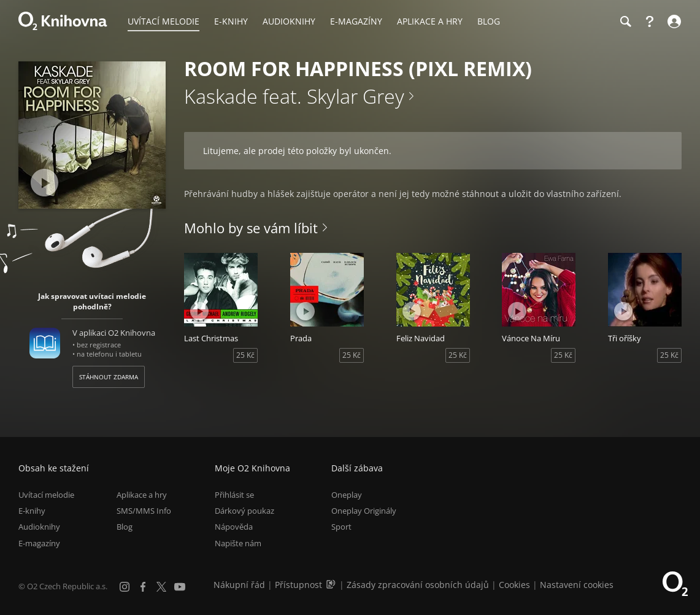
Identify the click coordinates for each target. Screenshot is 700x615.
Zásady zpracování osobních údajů (418, 585)
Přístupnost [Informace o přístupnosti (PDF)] (298, 585)
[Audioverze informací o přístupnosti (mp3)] (332, 585)
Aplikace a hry (142, 495)
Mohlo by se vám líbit (251, 228)
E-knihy (32, 511)
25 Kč (245, 355)
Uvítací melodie (46, 495)
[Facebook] (143, 587)
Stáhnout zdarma (109, 377)
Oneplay (347, 495)
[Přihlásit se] (673, 21)
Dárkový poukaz (244, 511)
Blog (125, 527)
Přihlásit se (234, 495)
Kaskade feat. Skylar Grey (294, 96)
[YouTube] (180, 587)
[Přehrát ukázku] (44, 183)
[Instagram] (125, 587)
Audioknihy (39, 527)
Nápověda (234, 527)
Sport (341, 527)
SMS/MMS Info (144, 511)
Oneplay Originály (364, 511)
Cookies (514, 585)
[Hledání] (625, 21)
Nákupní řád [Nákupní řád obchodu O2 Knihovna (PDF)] (239, 585)
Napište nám (238, 543)
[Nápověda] (650, 21)
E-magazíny (39, 543)
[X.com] (161, 587)
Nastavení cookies (577, 585)
